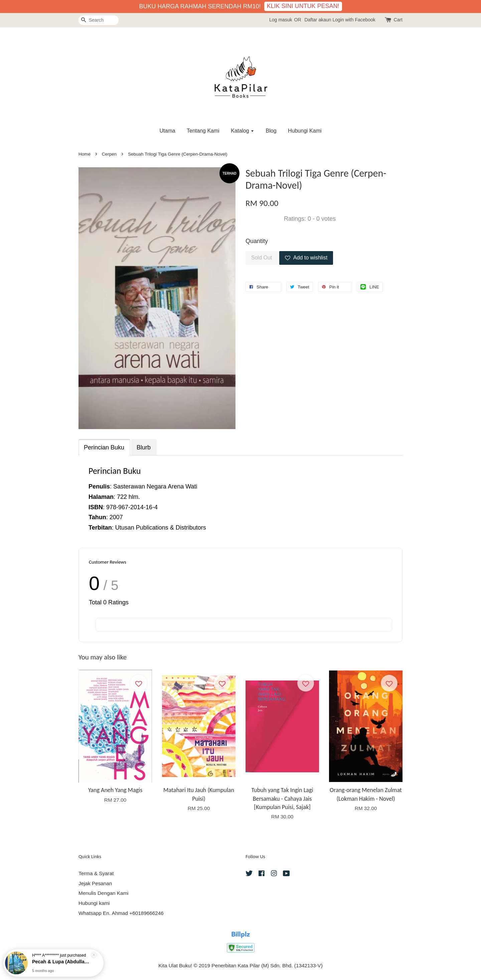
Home (85, 154)
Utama (167, 131)
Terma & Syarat (96, 873)
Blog (271, 131)
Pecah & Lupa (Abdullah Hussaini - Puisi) (61, 962)
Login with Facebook (354, 20)
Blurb (144, 447)
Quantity (257, 241)
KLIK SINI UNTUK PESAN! (303, 6)
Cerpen (109, 154)
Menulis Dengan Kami (104, 893)
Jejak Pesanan (95, 883)
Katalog (243, 131)
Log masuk (281, 20)
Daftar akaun (318, 20)
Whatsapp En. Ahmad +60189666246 (121, 913)
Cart (398, 20)
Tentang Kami (203, 131)
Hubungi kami (94, 903)
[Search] (99, 20)
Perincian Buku (104, 447)
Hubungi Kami (305, 131)
